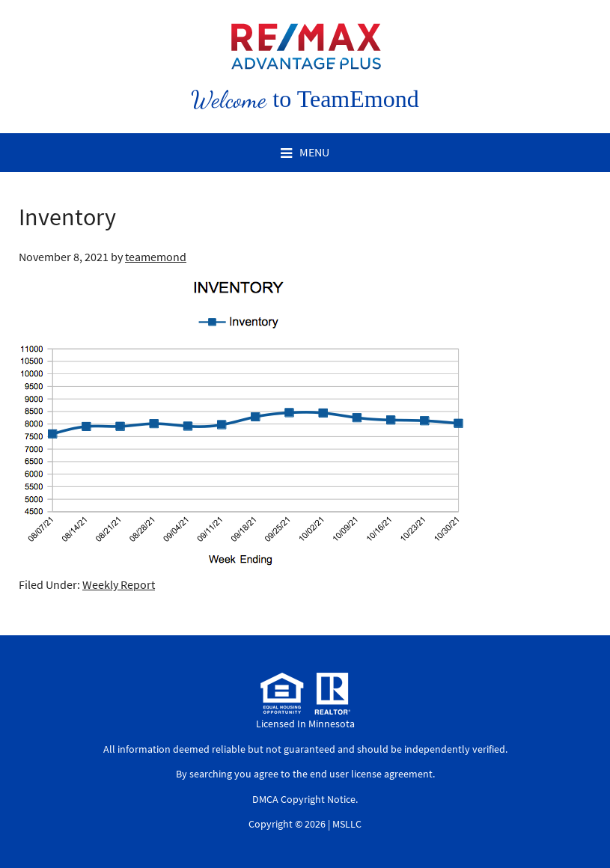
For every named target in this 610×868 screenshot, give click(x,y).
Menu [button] (314, 152)
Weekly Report (119, 584)
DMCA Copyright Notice (304, 799)
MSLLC (347, 824)
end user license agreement (371, 774)
